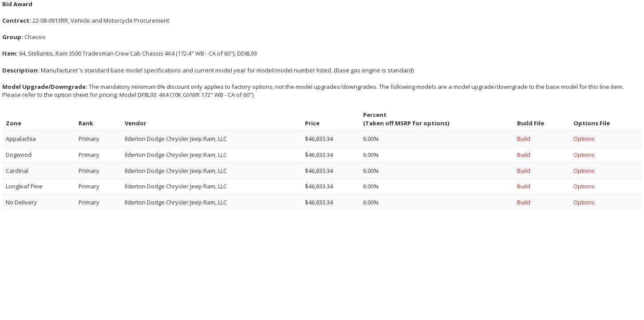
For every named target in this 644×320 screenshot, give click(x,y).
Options (584, 139)
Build (524, 139)
